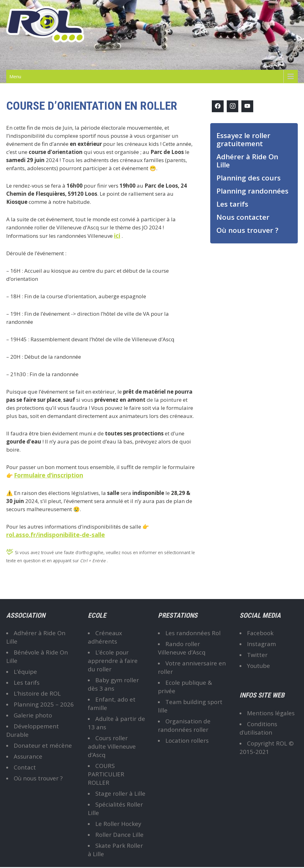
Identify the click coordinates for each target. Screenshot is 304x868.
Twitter (257, 655)
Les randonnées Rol (193, 633)
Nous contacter (243, 217)
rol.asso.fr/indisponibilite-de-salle (56, 535)
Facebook (260, 633)
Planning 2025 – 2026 (44, 704)
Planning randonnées (252, 191)
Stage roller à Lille (120, 793)
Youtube (259, 666)
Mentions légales (271, 713)
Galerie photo (33, 715)
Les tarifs (232, 204)
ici (117, 235)
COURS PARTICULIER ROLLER (106, 774)
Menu (15, 76)
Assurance (28, 756)
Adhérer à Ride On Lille (247, 161)
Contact (25, 767)
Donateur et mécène (43, 745)
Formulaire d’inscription (49, 475)
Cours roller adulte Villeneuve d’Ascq (112, 746)
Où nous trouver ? (247, 230)
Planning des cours (249, 178)
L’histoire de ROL (37, 693)
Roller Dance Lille (119, 834)
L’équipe (25, 671)
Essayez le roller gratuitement (243, 139)
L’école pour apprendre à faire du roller (113, 661)
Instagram (261, 644)
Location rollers (187, 740)
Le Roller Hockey (118, 824)
